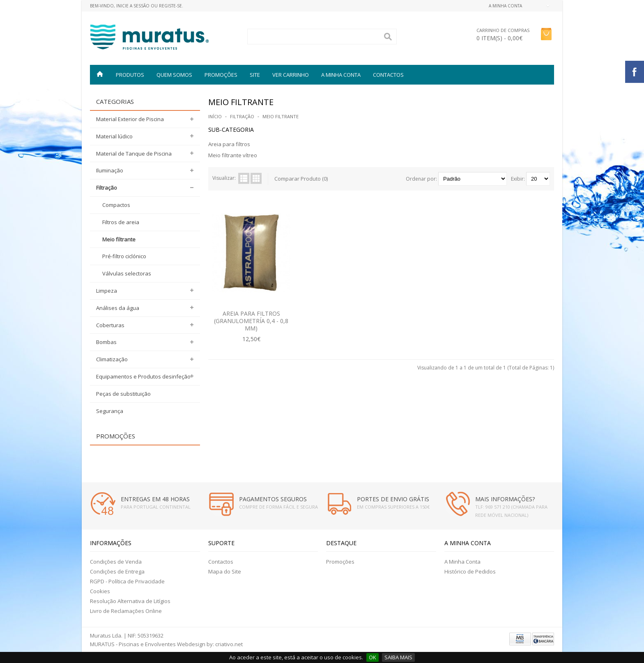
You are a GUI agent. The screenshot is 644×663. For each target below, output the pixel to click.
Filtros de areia (121, 222)
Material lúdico (114, 136)
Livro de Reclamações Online (126, 611)
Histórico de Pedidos (470, 571)
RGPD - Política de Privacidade (127, 581)
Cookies (100, 591)
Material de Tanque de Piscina (134, 154)
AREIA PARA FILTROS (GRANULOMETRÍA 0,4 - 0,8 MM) (251, 321)
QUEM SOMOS (174, 75)
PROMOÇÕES (221, 75)
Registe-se (170, 6)
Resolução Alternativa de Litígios (130, 601)
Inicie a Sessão (133, 6)
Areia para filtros (229, 144)
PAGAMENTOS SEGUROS (273, 499)
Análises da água (118, 308)
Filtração (107, 188)
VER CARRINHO (291, 75)
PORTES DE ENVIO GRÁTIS (393, 499)
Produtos (130, 75)
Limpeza (107, 291)
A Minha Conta (462, 562)
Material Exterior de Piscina (130, 119)
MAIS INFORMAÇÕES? (505, 499)
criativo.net (229, 644)
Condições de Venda (116, 562)
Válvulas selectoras (127, 273)
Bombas (106, 342)
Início (215, 116)
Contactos (388, 75)
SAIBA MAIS (398, 657)
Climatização (112, 359)
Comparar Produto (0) (301, 179)
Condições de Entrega (117, 571)
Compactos (116, 205)
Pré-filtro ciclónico (124, 256)
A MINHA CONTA (341, 75)
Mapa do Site (225, 571)
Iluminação (110, 170)
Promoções (340, 562)
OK (373, 657)
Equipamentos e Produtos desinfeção (143, 376)
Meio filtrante (119, 239)
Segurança (110, 411)
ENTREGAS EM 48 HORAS (155, 499)
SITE (255, 75)
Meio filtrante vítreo (233, 155)
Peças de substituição (123, 394)
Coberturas (110, 325)
